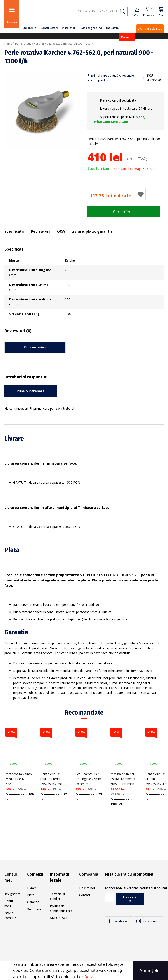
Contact (85, 895)
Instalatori (69, 28)
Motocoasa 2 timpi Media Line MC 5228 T (19, 779)
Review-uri (40, 231)
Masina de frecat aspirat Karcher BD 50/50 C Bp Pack (124, 779)
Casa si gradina (91, 28)
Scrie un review (35, 347)
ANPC (54, 918)
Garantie (33, 902)
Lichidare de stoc (150, 28)
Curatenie (29, 28)
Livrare (32, 888)
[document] (84, 971)
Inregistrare (12, 894)
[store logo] (44, 14)
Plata (31, 895)
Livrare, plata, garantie (92, 231)
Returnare (34, 909)
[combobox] (100, 11)
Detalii (90, 977)
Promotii (127, 37)
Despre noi (87, 888)
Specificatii (14, 231)
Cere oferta (124, 212)
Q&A (61, 231)
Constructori (49, 28)
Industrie (112, 28)
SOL (65, 918)
